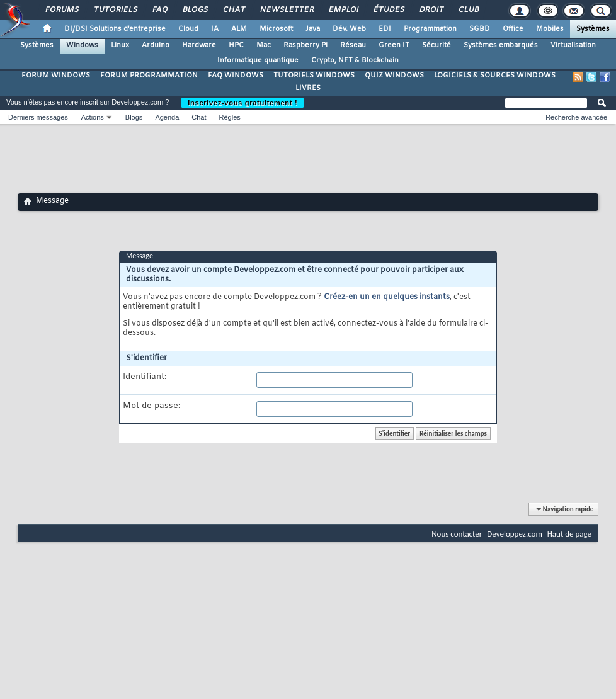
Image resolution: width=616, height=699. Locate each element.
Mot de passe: (151, 406)
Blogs (195, 10)
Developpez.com (515, 534)
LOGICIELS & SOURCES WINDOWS (495, 76)
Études (388, 10)
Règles (230, 117)
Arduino (156, 45)
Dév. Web (349, 29)
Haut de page (569, 534)
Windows (82, 45)
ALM (239, 29)
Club (468, 10)
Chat (233, 10)
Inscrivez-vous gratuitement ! (242, 103)
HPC (236, 45)
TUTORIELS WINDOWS (314, 76)
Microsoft (276, 29)
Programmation (430, 29)
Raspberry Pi (305, 45)
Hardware (199, 45)
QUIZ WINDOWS (394, 76)
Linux (120, 45)
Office (513, 29)
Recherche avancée (576, 117)
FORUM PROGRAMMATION (149, 76)
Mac (264, 45)
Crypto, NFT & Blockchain (355, 60)
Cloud (188, 29)
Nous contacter (457, 534)
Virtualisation (573, 45)
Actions (93, 117)
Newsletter (286, 10)
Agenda (167, 117)
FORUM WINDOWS (56, 76)
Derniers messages (38, 117)
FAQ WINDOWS (236, 76)
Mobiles (550, 29)
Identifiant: (145, 377)
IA (215, 29)
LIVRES (308, 88)
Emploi (343, 10)
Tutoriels (115, 10)
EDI (385, 29)
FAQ (159, 10)
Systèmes (593, 29)
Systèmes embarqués (501, 45)
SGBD (480, 29)
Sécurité (436, 45)
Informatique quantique (258, 60)
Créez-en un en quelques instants (387, 297)
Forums (61, 10)
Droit (431, 10)
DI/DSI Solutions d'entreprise (115, 29)
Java (313, 29)
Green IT (394, 45)
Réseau (353, 45)
